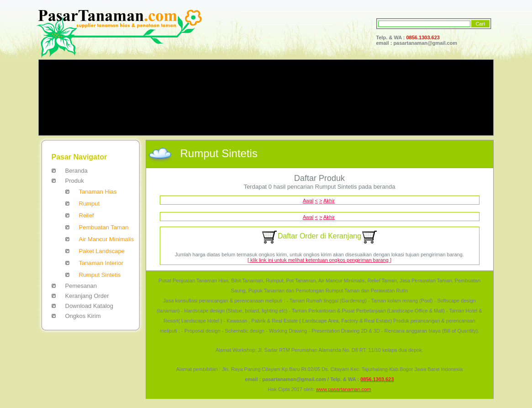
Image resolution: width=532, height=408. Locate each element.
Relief (87, 215)
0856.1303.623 (423, 37)
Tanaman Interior (101, 263)
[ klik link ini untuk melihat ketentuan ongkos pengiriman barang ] (319, 260)
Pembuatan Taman (104, 227)
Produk (75, 181)
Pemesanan (81, 286)
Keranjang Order (87, 296)
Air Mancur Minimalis (107, 239)
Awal (308, 201)
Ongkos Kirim (83, 316)
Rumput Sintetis (100, 275)
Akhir (329, 201)
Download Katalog (90, 306)
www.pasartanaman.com (343, 389)
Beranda (76, 171)
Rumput (90, 204)
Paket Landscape (102, 251)
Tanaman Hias (98, 192)
